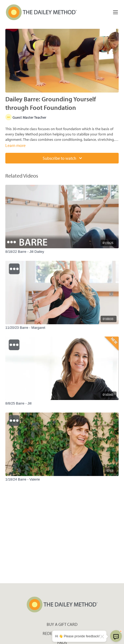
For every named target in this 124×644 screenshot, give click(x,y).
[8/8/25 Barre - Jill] (62, 403)
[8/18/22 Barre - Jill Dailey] (62, 252)
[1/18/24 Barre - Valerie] (62, 479)
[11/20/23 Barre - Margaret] (62, 328)
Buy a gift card (62, 624)
